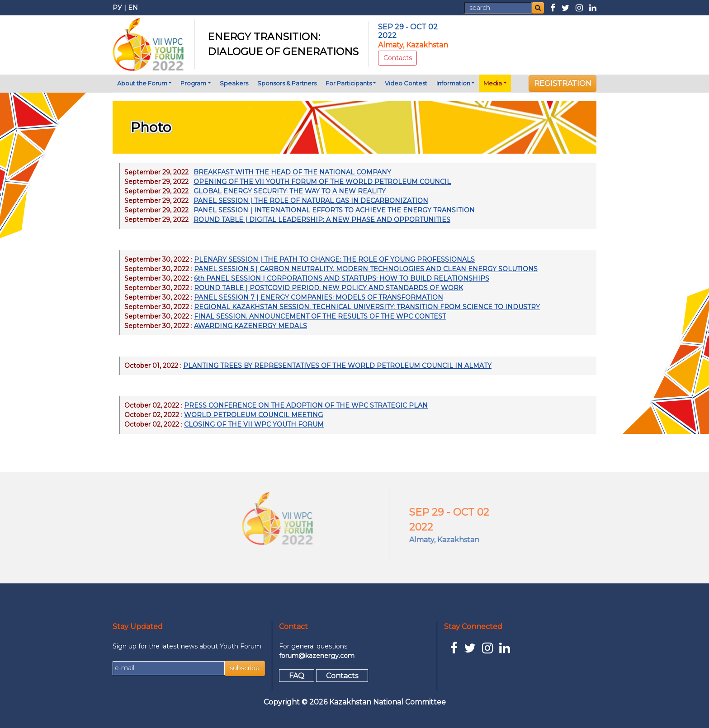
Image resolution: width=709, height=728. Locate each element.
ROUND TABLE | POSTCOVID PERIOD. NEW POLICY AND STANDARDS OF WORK (329, 288)
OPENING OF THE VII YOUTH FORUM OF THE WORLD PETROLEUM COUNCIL (322, 182)
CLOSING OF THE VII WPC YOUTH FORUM (254, 424)
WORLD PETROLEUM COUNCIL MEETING (253, 415)
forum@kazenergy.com (317, 656)
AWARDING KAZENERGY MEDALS (251, 326)
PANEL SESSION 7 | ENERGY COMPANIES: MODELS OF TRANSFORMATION (319, 297)
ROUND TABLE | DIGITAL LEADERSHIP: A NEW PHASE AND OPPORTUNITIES (322, 220)
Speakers (234, 83)
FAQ (297, 675)
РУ (117, 8)
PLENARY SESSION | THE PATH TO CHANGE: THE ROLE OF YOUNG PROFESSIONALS (334, 259)
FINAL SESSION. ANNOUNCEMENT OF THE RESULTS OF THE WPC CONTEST (320, 316)
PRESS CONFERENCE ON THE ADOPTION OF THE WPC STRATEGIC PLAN (306, 405)
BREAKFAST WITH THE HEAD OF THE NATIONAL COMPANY (292, 172)
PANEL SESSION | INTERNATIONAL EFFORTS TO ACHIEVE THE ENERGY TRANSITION (334, 210)
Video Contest (406, 83)
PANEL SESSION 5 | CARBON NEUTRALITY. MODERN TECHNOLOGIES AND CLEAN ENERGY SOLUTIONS (366, 269)
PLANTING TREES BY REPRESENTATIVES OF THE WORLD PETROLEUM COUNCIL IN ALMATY (337, 366)
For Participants (349, 83)
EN (133, 8)
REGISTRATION (563, 83)
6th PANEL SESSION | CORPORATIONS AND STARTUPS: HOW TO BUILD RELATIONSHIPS (342, 278)
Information (453, 83)
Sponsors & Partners (287, 83)
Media (493, 83)
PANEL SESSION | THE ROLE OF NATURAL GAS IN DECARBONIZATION (311, 201)
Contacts (398, 58)
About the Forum (142, 83)
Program (193, 83)
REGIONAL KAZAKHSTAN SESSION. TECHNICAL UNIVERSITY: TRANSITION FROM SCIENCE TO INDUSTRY (367, 307)
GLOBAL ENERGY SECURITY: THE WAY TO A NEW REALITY (290, 191)
